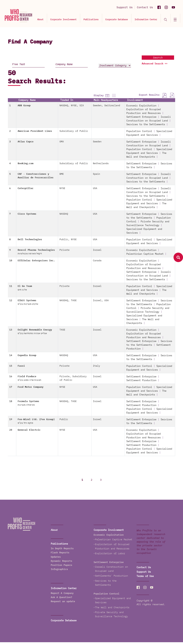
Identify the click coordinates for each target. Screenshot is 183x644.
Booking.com (26, 165)
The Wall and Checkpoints (112, 609)
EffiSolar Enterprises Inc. (36, 262)
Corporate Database (121, 19)
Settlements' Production (112, 578)
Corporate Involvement (70, 19)
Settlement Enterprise (141, 119)
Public (64, 241)
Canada (97, 262)
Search (158, 59)
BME (62, 176)
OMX (62, 144)
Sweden (97, 107)
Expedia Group (27, 357)
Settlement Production (141, 382)
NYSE (74, 107)
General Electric (29, 432)
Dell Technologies (30, 241)
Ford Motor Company (31, 389)
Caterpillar (26, 190)
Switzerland (112, 107)
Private (65, 252)
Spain (97, 176)
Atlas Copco (26, 144)
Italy (97, 368)
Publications (96, 19)
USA (95, 190)
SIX (82, 107)
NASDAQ (64, 107)
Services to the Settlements (146, 126)
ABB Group (24, 107)
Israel (97, 252)
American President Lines (35, 133)
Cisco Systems (27, 216)
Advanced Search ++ (155, 65)
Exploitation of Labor (110, 555)
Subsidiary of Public (74, 133)
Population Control (139, 133)
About (48, 19)
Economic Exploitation (141, 107)
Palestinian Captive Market (145, 256)
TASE (74, 302)
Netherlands (101, 165)
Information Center (149, 19)
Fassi (21, 368)
